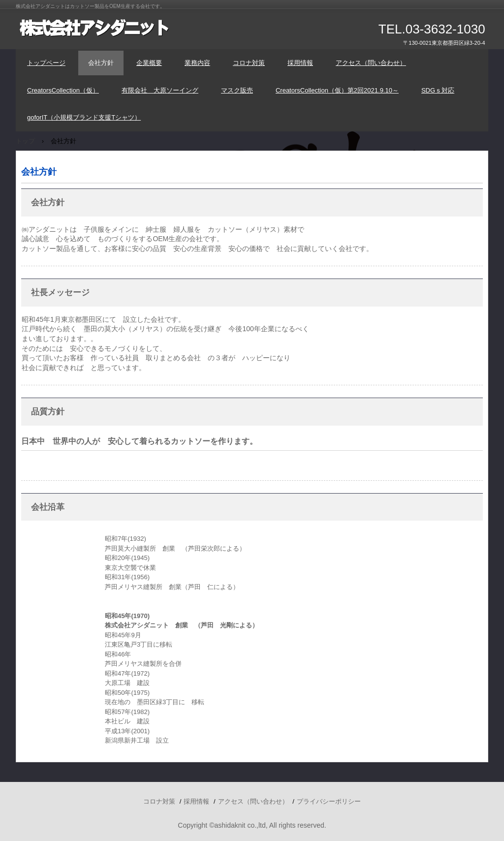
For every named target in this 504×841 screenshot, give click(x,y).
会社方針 (101, 63)
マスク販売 (237, 90)
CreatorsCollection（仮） (63, 90)
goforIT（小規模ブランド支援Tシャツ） (84, 117)
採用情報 (300, 63)
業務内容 (197, 63)
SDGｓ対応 (438, 90)
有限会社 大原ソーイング (160, 90)
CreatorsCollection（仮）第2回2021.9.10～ (337, 90)
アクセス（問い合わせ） (371, 63)
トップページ (46, 63)
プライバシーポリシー (329, 801)
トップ (25, 141)
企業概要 (149, 63)
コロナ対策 (249, 63)
